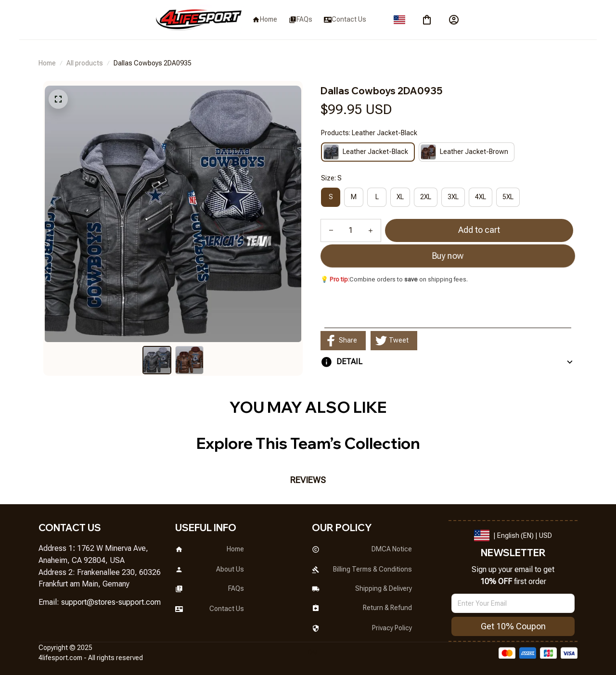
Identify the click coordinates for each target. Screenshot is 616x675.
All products (85, 63)
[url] (111, 603)
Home (47, 63)
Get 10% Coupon (513, 626)
